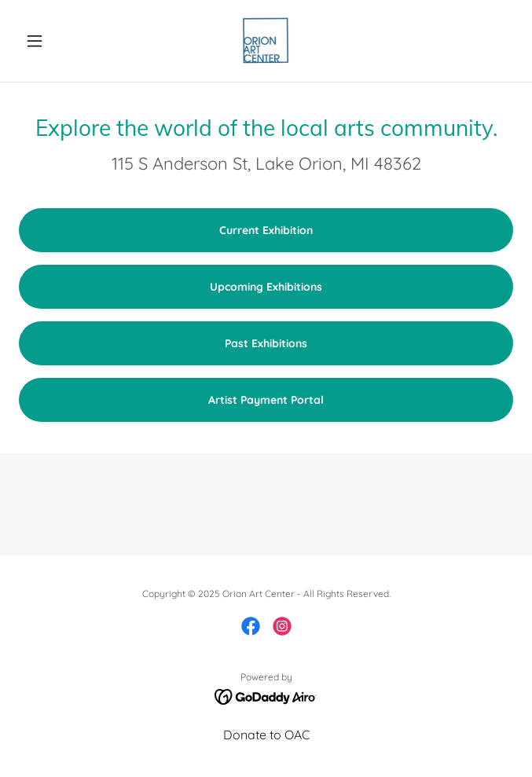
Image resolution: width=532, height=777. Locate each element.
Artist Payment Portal (266, 400)
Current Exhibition (266, 230)
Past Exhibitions (266, 343)
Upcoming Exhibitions (266, 287)
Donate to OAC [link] (266, 735)
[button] (56, 41)
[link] (266, 41)
